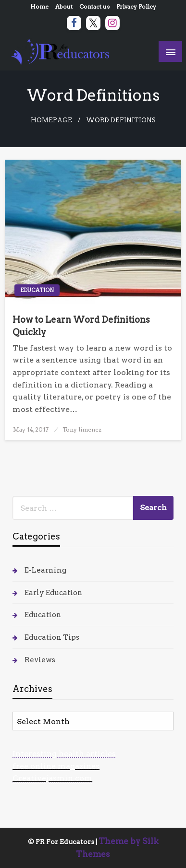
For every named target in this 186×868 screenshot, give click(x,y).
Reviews (40, 660)
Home (39, 6)
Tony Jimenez (82, 429)
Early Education (54, 593)
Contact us (94, 6)
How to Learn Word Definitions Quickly (81, 326)
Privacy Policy (136, 6)
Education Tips (52, 637)
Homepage (51, 120)
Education (37, 290)
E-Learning (45, 570)
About (64, 6)
